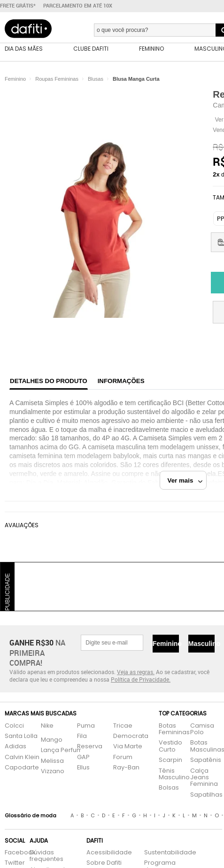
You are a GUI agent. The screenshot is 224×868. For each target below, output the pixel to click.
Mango (52, 740)
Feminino (166, 644)
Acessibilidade (109, 853)
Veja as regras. (136, 672)
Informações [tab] (121, 381)
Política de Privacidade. (141, 679)
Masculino (201, 644)
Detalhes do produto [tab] (49, 381)
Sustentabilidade (160, 853)
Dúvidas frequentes (46, 856)
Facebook (12, 853)
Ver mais (185, 480)
